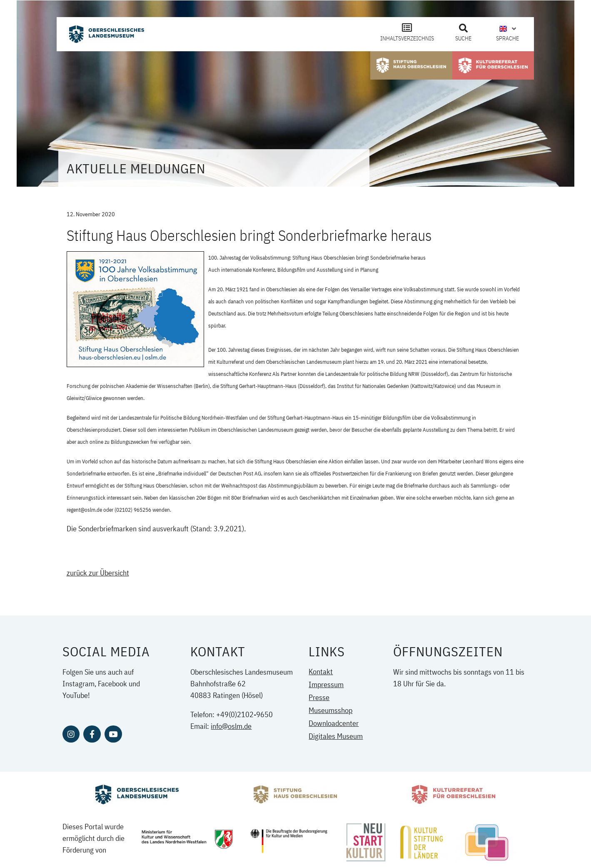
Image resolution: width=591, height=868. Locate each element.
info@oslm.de (231, 726)
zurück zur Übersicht (98, 573)
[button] (463, 28)
